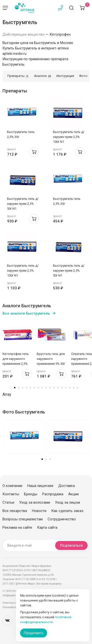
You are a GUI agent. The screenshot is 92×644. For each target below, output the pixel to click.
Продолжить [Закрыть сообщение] (34, 633)
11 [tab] (54, 388)
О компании (12, 486)
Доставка (66, 486)
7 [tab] (38, 388)
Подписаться (71, 545)
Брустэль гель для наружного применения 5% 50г (51, 359)
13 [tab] (62, 388)
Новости (39, 511)
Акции (73, 494)
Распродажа (53, 494)
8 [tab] (42, 388)
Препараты (18, 76)
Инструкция (65, 76)
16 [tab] (74, 388)
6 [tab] (34, 388)
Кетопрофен (60, 34)
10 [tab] (50, 388)
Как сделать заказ (67, 511)
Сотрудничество (62, 519)
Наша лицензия (40, 486)
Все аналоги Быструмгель (26, 313)
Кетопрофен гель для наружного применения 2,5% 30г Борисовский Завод (16, 364)
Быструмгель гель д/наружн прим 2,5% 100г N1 (69, 137)
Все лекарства (15, 511)
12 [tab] (58, 388)
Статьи (8, 502)
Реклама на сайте (17, 527)
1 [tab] (15, 388)
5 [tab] (30, 388)
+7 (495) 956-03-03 (13, 591)
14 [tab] (66, 388)
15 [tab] (70, 388)
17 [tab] (78, 388)
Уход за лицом (67, 502)
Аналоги (43, 76)
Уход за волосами (35, 502)
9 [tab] (46, 388)
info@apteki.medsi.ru (15, 595)
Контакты (11, 494)
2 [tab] (19, 388)
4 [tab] (26, 388)
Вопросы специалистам (23, 519)
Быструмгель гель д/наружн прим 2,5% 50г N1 (23, 204)
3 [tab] (23, 388)
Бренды (31, 494)
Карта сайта (47, 527)
